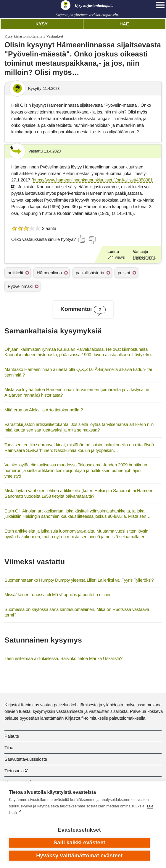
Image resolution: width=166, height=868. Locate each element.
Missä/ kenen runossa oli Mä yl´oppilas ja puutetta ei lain (57, 594)
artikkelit (15, 273)
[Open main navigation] (160, 5)
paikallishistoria (90, 273)
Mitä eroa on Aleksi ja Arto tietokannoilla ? (44, 410)
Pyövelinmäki (20, 286)
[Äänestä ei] (92, 240)
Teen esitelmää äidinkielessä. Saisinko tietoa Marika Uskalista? (63, 658)
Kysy (42, 24)
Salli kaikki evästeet (79, 843)
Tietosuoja (14, 771)
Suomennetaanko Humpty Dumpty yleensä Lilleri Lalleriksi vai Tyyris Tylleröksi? (79, 580)
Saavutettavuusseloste (26, 759)
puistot (124, 273)
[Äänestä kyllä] (82, 239)
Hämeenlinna (144, 257)
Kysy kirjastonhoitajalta (23, 36)
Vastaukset (55, 36)
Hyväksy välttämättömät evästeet (79, 856)
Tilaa (9, 748)
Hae (124, 24)
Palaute (12, 736)
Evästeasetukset (79, 830)
